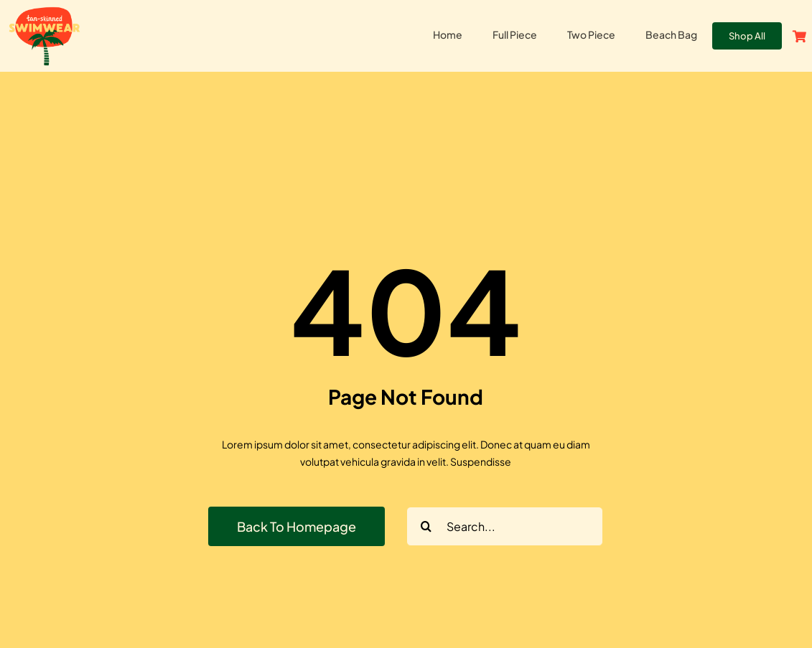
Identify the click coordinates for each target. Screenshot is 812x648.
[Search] (426, 526)
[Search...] (505, 526)
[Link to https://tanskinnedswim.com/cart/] (799, 36)
